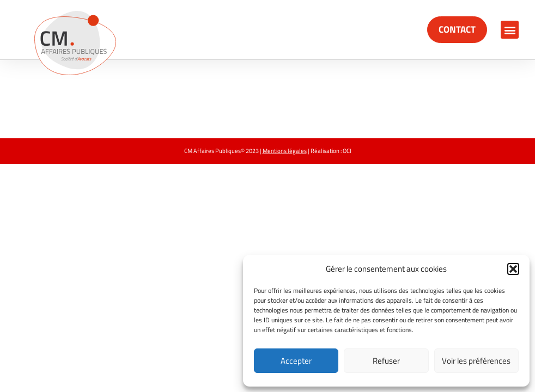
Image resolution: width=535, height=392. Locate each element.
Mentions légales (285, 151)
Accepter (296, 361)
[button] (513, 269)
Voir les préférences (476, 361)
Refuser (386, 361)
